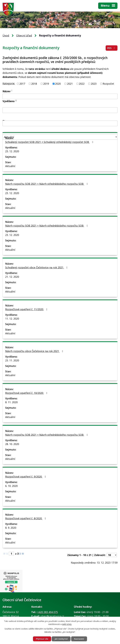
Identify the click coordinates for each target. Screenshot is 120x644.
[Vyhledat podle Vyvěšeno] (60, 110)
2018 (34, 84)
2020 (58, 84)
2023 (94, 84)
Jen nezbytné (61, 639)
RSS (112, 48)
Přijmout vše (42, 639)
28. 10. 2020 (12, 444)
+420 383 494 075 (48, 612)
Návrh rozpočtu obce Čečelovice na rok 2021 (35, 351)
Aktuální (10, 166)
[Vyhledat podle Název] (60, 96)
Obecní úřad (24, 35)
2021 (70, 84)
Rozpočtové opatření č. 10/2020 (27, 393)
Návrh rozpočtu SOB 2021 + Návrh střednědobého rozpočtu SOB (47, 184)
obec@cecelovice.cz (52, 616)
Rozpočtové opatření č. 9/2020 (26, 477)
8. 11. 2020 (11, 402)
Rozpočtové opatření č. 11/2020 (27, 309)
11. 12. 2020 (12, 319)
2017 (22, 84)
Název (6, 91)
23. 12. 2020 (12, 151)
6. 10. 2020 (11, 486)
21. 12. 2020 (12, 277)
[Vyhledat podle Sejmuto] (60, 123)
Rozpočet (108, 84)
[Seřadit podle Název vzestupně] (12, 90)
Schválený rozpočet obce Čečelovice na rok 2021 (37, 267)
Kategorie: (9, 83)
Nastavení (79, 639)
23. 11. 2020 (12, 360)
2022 (82, 84)
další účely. (67, 624)
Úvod (6, 35)
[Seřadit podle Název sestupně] (12, 91)
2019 (46, 84)
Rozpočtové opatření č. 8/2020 (26, 518)
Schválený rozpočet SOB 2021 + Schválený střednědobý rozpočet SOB (50, 142)
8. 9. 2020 (11, 528)
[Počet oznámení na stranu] (112, 555)
